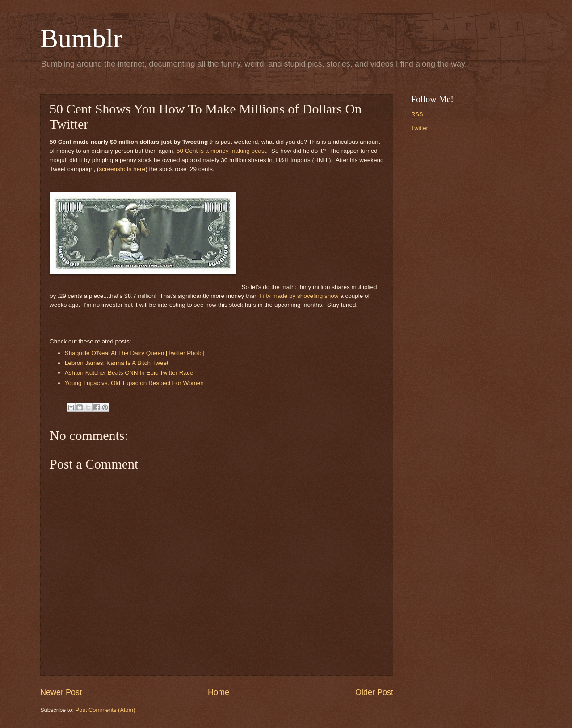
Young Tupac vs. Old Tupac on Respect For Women (134, 383)
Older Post (374, 692)
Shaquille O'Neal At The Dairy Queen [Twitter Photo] (135, 353)
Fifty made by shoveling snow (299, 296)
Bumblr (81, 38)
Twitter (420, 128)
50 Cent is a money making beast (221, 151)
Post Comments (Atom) (105, 710)
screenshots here (122, 169)
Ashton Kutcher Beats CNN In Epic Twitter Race (130, 373)
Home (219, 692)
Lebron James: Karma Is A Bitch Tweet (117, 363)
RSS (417, 114)
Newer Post (61, 692)
